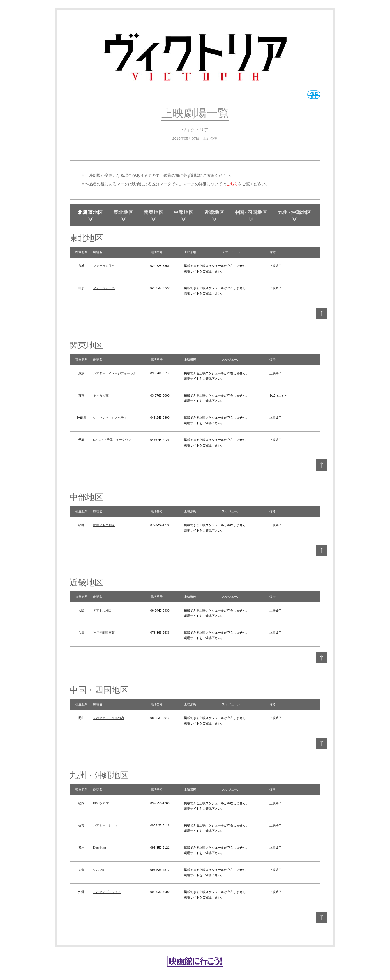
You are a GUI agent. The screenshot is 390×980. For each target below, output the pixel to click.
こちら (232, 184)
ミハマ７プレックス (107, 892)
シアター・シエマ (105, 825)
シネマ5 (99, 870)
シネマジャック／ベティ (110, 418)
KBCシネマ (101, 803)
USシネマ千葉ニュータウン (112, 440)
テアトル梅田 (102, 610)
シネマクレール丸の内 (109, 718)
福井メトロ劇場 (104, 525)
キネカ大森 (101, 395)
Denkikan (100, 848)
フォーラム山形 (104, 288)
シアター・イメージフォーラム (115, 373)
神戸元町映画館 (104, 633)
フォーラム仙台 (104, 266)
